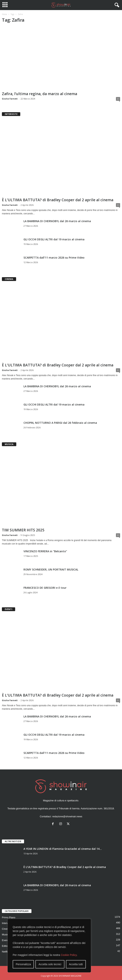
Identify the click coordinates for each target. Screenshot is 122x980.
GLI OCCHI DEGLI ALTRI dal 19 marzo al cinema (54, 239)
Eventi (5, 940)
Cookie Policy (69, 955)
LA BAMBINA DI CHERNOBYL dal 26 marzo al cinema (57, 221)
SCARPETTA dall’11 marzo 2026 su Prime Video (54, 258)
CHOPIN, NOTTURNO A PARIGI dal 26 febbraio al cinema (60, 423)
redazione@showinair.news (67, 816)
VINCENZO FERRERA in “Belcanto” (45, 551)
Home (4, 14)
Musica (6, 935)
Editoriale (7, 946)
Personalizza (23, 964)
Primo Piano (9, 917)
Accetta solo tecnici (50, 964)
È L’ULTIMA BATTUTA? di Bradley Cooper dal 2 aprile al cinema (58, 200)
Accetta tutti (76, 964)
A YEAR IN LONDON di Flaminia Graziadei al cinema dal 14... (63, 849)
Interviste (7, 923)
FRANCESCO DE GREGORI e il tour (45, 588)
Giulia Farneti (10, 99)
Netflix (5, 952)
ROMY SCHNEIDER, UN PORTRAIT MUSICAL (51, 569)
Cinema (6, 929)
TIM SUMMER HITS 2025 (23, 530)
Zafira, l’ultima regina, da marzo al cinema (39, 94)
